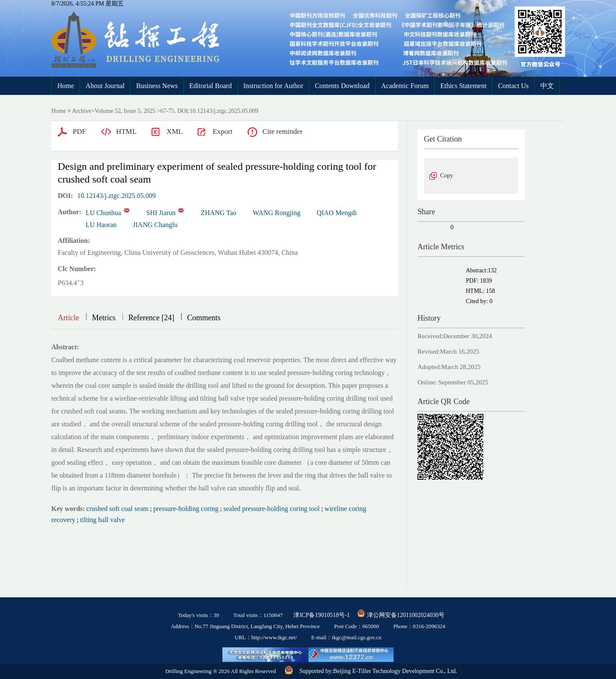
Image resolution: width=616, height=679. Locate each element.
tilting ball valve (102, 520)
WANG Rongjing (277, 213)
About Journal (105, 86)
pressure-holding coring (186, 509)
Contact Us (513, 86)
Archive (81, 111)
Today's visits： (198, 615)
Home (66, 86)
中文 (547, 86)
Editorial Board (211, 86)
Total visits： (258, 615)
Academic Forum (405, 86)
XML (175, 131)
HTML (126, 131)
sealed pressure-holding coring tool (271, 509)
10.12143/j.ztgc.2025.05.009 (117, 196)
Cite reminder (282, 131)
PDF (79, 131)
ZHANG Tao (218, 213)
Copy (447, 176)
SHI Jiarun (161, 213)
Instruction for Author (273, 86)
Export (222, 131)
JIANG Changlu (155, 225)
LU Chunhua (103, 213)
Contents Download (342, 86)
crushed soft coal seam (117, 509)
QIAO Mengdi (337, 213)
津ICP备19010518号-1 (321, 615)
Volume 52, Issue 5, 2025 (125, 111)
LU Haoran (101, 225)
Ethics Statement (463, 86)
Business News (157, 86)
